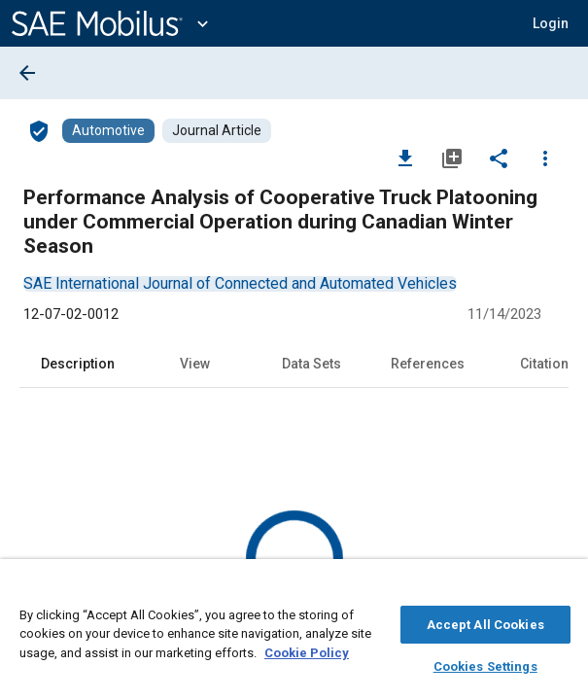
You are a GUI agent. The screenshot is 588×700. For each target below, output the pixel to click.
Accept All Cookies (485, 622)
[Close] (563, 589)
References (428, 364)
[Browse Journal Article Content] (217, 131)
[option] (240, 283)
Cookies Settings (485, 664)
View (195, 364)
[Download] (405, 157)
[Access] (39, 130)
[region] (294, 634)
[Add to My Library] (452, 157)
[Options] (545, 157)
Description (78, 364)
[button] (551, 23)
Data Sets (311, 364)
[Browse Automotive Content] (108, 131)
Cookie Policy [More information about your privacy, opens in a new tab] (307, 650)
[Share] (499, 157)
